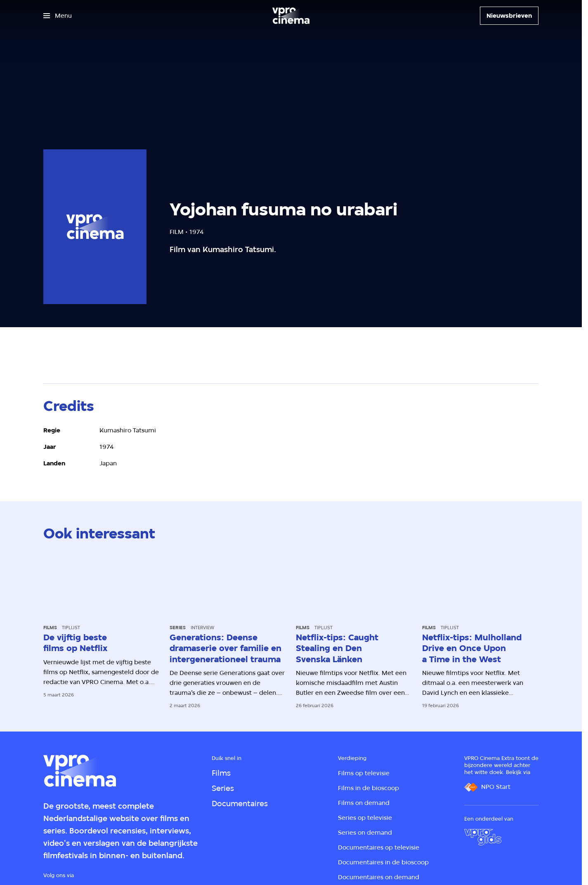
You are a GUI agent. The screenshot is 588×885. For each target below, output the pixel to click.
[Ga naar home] (291, 16)
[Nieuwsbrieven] (509, 16)
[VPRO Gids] (483, 837)
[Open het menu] (58, 16)
